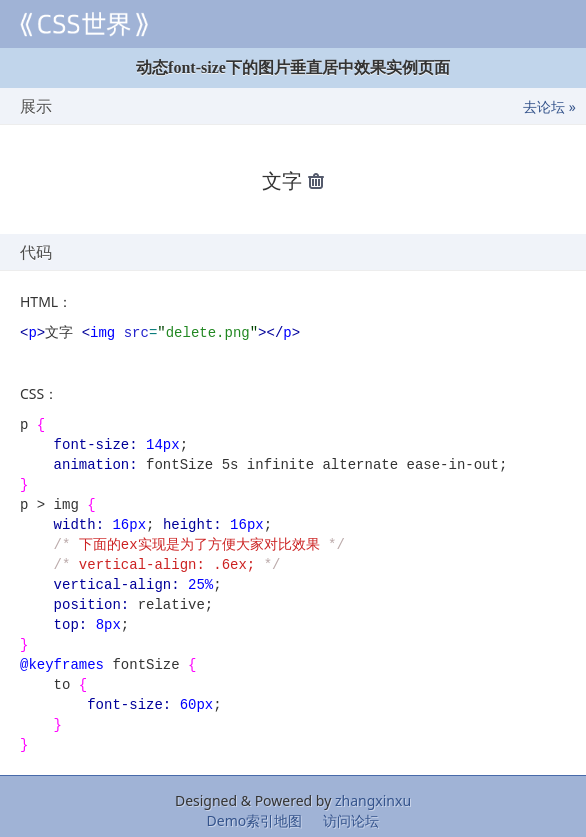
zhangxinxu (373, 798)
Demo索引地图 (255, 818)
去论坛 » (549, 106)
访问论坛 (351, 818)
